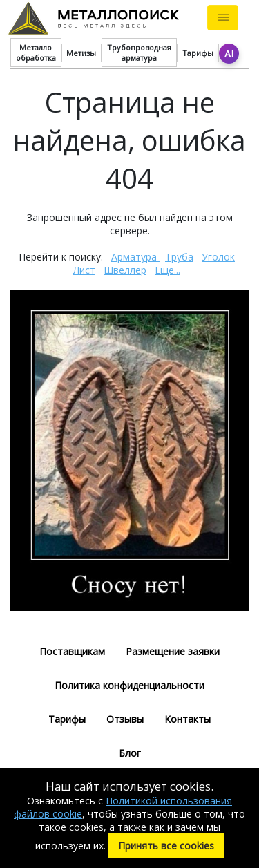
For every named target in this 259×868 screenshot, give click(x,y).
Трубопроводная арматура (139, 53)
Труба (179, 257)
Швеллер (125, 270)
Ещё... (167, 270)
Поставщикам (72, 651)
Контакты (188, 719)
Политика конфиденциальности (129, 685)
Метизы (81, 53)
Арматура (135, 257)
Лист (84, 270)
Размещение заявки (173, 651)
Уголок (218, 257)
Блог (130, 753)
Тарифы (198, 53)
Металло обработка (36, 53)
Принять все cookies (166, 846)
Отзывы (125, 719)
